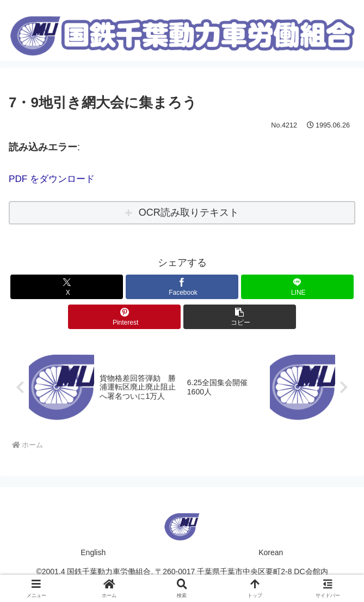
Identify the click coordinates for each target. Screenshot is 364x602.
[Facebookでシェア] (182, 286)
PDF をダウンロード (54, 179)
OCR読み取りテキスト (189, 212)
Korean (271, 553)
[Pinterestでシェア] (124, 316)
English (93, 553)
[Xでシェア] (67, 286)
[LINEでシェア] (297, 286)
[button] (240, 316)
